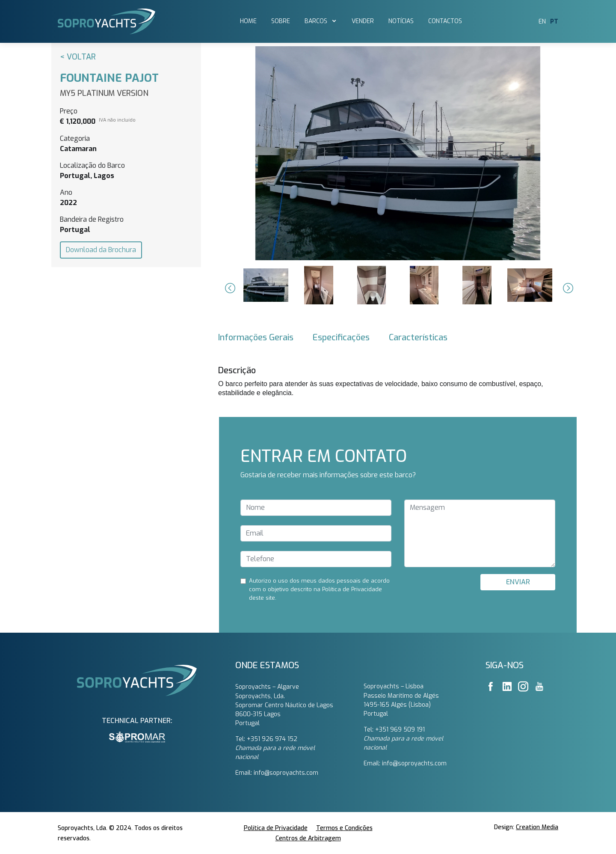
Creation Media (537, 827)
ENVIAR (518, 582)
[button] (229, 288)
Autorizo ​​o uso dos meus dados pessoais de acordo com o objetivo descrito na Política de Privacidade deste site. (319, 589)
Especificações (341, 338)
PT (554, 22)
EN (542, 22)
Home (248, 21)
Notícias (401, 21)
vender (363, 21)
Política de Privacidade (276, 828)
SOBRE (281, 21)
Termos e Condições (344, 828)
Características (418, 338)
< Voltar (78, 57)
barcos (317, 21)
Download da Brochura (101, 250)
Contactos (445, 21)
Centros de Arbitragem (308, 838)
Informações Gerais (256, 338)
